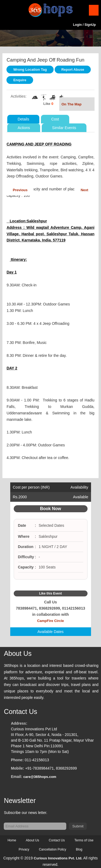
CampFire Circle (51, 621)
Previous (20, 190)
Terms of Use (84, 840)
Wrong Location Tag (30, 70)
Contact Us (57, 840)
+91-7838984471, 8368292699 (51, 768)
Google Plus (57, 585)
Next (84, 190)
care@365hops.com (40, 777)
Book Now (50, 509)
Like (47, 104)
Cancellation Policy (52, 849)
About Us (32, 840)
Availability (79, 487)
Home (12, 840)
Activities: (18, 96)
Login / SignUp (84, 25)
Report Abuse (73, 70)
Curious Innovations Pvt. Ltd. (58, 858)
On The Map (77, 105)
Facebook (44, 585)
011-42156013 (37, 760)
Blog (79, 849)
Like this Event (50, 593)
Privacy (24, 849)
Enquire (20, 80)
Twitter (51, 585)
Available (81, 497)
